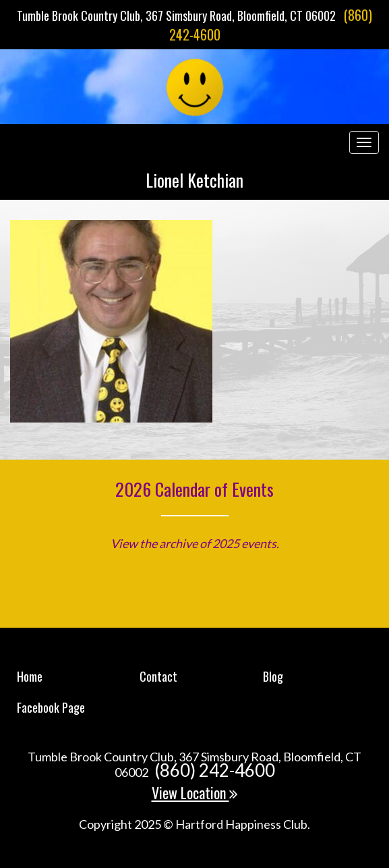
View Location (195, 792)
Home (30, 676)
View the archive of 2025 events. (195, 543)
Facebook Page (51, 707)
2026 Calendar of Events (194, 489)
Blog (273, 676)
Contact (158, 676)
